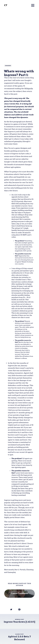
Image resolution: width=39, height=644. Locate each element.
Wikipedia (29, 89)
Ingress (8, 66)
